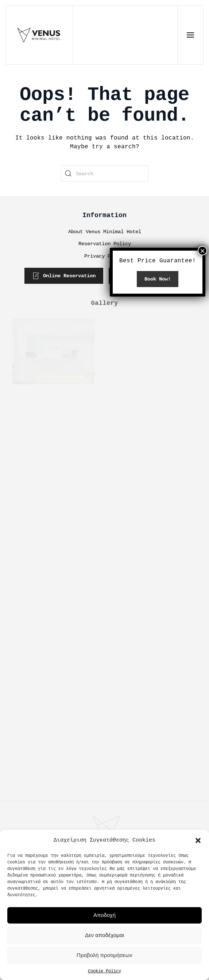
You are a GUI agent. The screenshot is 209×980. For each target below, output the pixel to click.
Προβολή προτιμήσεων (104, 955)
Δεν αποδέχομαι (104, 935)
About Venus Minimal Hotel (105, 232)
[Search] (105, 173)
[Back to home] (39, 35)
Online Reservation (64, 276)
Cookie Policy (104, 971)
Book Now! (158, 341)
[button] (198, 840)
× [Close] (202, 313)
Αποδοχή (104, 915)
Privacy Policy (105, 256)
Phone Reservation (146, 276)
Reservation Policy (105, 244)
